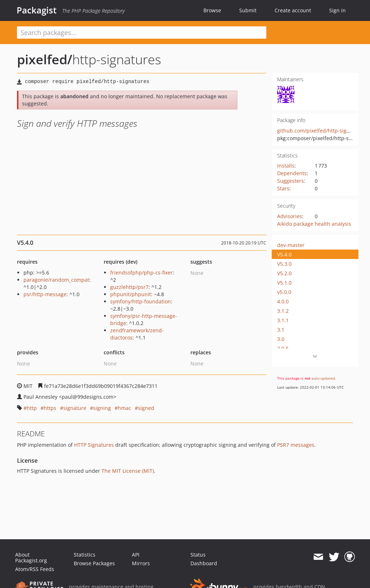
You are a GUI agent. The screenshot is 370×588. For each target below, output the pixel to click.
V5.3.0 (284, 264)
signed (146, 408)
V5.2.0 (284, 273)
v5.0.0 (284, 292)
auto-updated (323, 378)
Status (198, 555)
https (50, 408)
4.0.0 (283, 301)
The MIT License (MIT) (128, 471)
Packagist (37, 10)
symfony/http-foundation (141, 301)
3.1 (281, 330)
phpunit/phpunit (131, 294)
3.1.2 (283, 311)
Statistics (85, 555)
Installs (286, 166)
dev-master (291, 245)
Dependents (292, 173)
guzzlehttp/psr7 (129, 287)
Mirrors (141, 563)
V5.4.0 (284, 254)
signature (75, 408)
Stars (283, 188)
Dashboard (204, 563)
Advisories (290, 216)
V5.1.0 (284, 283)
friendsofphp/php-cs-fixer (141, 273)
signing (102, 408)
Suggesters (291, 181)
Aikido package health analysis (314, 224)
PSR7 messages (296, 445)
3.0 (281, 339)
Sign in (337, 10)
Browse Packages (94, 563)
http (32, 408)
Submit (248, 10)
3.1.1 (283, 320)
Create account (293, 10)
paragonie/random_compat (56, 280)
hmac (124, 408)
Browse (212, 10)
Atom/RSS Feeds (35, 569)
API (136, 555)
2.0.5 (283, 348)
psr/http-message (45, 294)
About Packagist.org (31, 557)
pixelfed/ (45, 59)
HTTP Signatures (94, 445)
